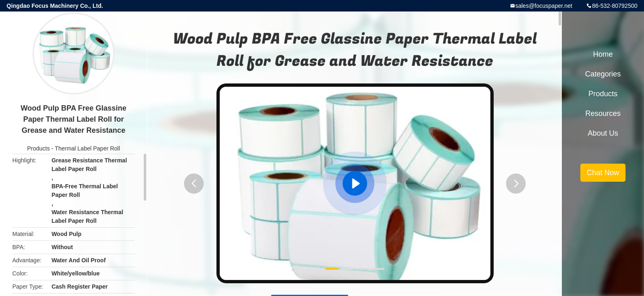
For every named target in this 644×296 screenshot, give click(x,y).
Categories (603, 74)
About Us (603, 133)
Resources (603, 113)
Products (38, 148)
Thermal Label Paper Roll (87, 148)
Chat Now (603, 173)
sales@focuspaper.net (544, 6)
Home (603, 54)
